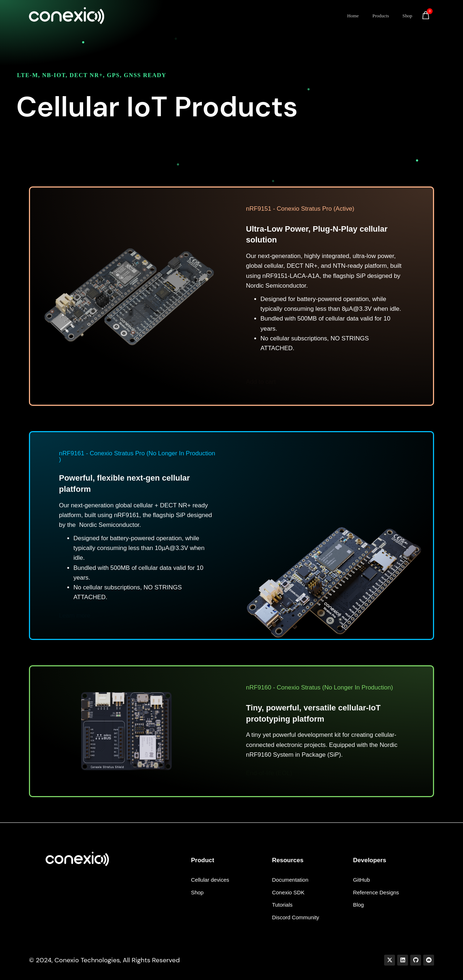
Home (355, 16)
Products (383, 16)
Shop (408, 16)
